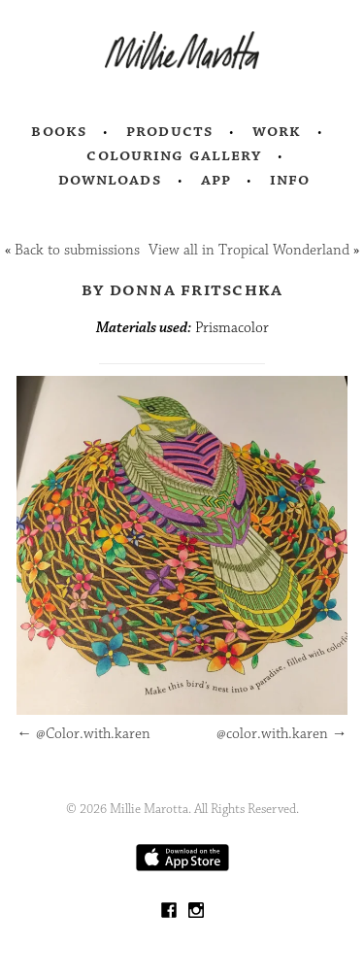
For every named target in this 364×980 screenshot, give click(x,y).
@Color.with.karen (83, 734)
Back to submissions (77, 250)
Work (277, 131)
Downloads (110, 180)
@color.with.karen (282, 734)
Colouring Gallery (174, 155)
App (216, 180)
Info (290, 180)
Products (170, 131)
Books (59, 131)
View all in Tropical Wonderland (249, 250)
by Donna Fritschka (182, 289)
